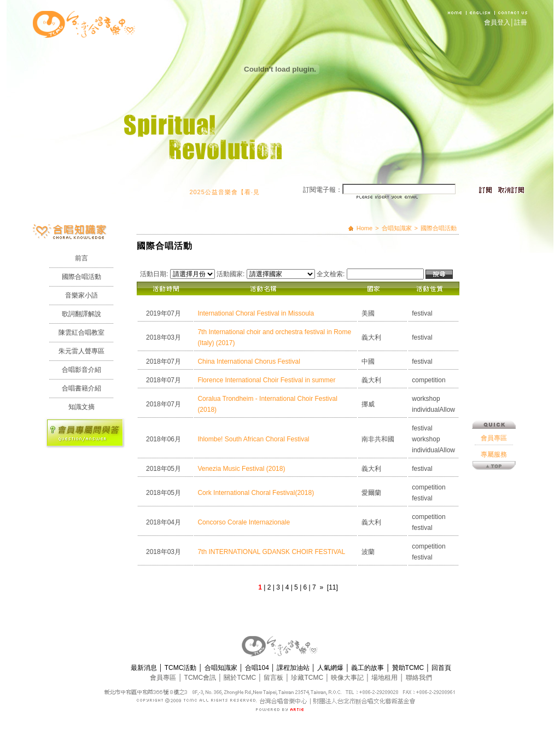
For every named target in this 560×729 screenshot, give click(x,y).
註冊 (521, 22)
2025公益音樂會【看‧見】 (232, 192)
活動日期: (154, 274)
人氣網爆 (331, 668)
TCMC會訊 (201, 678)
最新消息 (145, 668)
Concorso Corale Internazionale (244, 522)
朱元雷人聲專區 (81, 351)
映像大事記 (348, 678)
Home (364, 228)
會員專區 (494, 391)
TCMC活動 (182, 668)
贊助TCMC (409, 668)
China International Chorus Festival (249, 361)
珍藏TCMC (308, 678)
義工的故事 (368, 668)
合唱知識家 (397, 228)
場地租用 (385, 678)
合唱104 (258, 668)
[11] (332, 587)
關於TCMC (241, 678)
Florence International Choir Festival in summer (266, 380)
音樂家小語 (81, 295)
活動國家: (231, 274)
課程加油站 (294, 668)
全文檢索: (331, 274)
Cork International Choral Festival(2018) (256, 493)
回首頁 (441, 668)
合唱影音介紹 (81, 370)
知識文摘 (81, 407)
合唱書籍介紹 (81, 388)
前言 (81, 258)
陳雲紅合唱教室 (81, 333)
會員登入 (497, 22)
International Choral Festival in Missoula (256, 313)
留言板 (274, 678)
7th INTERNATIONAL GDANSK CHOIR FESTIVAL (271, 552)
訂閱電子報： (323, 190)
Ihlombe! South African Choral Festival (253, 439)
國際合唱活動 (81, 277)
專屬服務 (494, 407)
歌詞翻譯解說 (81, 314)
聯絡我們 (419, 678)
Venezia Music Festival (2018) (241, 469)
